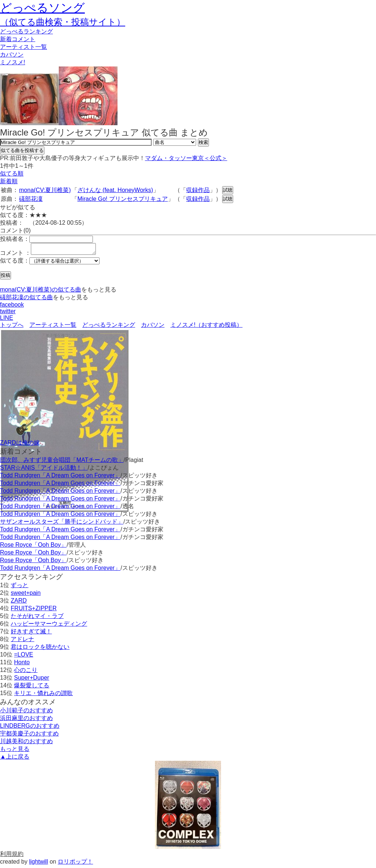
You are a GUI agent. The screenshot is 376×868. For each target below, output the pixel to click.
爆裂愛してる (32, 688)
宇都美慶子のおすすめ (29, 736)
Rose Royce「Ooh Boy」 (33, 547)
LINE (7, 320)
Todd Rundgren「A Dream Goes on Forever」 (60, 478)
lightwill (39, 864)
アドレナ (22, 641)
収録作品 (198, 190)
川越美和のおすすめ (26, 743)
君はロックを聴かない (40, 649)
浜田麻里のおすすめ (26, 720)
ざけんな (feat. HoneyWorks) (115, 190)
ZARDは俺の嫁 (20, 445)
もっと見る (15, 751)
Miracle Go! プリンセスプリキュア (123, 199)
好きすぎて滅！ (31, 634)
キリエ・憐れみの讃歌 (43, 695)
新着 (18, 39)
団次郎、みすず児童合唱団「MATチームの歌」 (62, 462)
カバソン (12, 55)
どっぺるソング (42, 8)
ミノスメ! (12, 62)
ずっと (19, 587)
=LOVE (23, 657)
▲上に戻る (15, 759)
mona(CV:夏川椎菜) (45, 190)
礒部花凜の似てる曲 (26, 299)
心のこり (26, 672)
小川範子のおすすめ (26, 713)
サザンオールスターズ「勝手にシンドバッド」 (62, 524)
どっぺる (26, 31)
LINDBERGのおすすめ (30, 728)
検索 (203, 142)
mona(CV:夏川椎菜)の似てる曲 (41, 292)
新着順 (9, 181)
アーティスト (23, 47)
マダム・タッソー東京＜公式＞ (186, 158)
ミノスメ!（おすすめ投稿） (206, 327)
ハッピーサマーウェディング (49, 626)
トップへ (12, 327)
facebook (12, 307)
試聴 (228, 190)
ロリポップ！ (75, 864)
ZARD (19, 603)
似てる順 (12, 173)
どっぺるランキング (109, 327)
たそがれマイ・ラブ (37, 618)
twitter (8, 313)
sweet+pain (26, 595)
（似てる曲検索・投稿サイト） (63, 22)
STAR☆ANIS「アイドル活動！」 (44, 470)
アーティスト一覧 (53, 327)
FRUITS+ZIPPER (34, 610)
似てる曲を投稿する (22, 150)
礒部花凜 (31, 199)
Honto (22, 664)
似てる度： (15, 263)
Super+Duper (32, 680)
